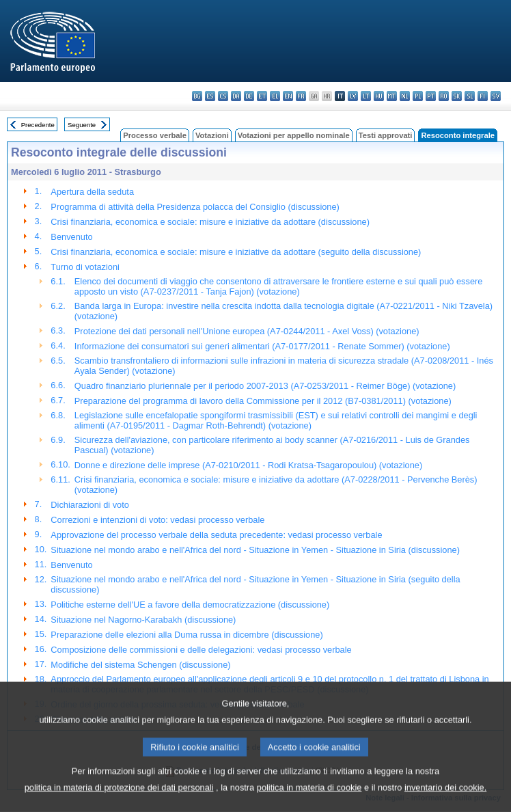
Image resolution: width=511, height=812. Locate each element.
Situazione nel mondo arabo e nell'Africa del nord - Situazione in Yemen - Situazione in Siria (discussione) (255, 550)
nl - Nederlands (405, 96)
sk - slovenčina (457, 96)
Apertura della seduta (92, 192)
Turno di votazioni (85, 267)
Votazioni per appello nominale (294, 135)
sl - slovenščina (470, 96)
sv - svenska (496, 96)
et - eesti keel (262, 96)
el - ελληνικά (275, 96)
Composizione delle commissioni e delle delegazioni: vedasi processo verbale (201, 650)
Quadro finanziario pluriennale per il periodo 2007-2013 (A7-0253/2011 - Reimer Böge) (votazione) (265, 386)
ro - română (444, 96)
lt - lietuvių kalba (366, 96)
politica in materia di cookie (309, 802)
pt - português (431, 96)
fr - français (301, 96)
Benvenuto (71, 237)
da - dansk (236, 96)
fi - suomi (483, 96)
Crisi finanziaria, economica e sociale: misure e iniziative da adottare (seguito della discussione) (236, 252)
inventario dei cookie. (445, 802)
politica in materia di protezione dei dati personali (119, 802)
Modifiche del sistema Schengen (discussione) (140, 665)
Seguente (82, 125)
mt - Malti (392, 96)
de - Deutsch (249, 96)
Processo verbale (155, 135)
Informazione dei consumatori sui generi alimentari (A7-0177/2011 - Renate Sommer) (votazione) (262, 346)
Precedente (38, 125)
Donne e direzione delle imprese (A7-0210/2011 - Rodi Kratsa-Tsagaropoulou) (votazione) (248, 465)
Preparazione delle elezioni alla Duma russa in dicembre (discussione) (187, 635)
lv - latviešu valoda (353, 96)
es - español (210, 96)
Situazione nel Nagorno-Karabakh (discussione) (143, 620)
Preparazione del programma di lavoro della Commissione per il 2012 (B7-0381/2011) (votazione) (263, 401)
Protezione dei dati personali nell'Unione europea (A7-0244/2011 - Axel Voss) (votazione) (247, 331)
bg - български (197, 96)
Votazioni (212, 135)
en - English (288, 96)
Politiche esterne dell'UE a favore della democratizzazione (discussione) (190, 605)
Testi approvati (386, 135)
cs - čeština (223, 96)
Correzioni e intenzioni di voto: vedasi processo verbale (157, 520)
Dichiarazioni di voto (90, 505)
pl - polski (418, 96)
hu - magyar (379, 96)
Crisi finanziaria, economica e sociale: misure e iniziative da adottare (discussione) (210, 222)
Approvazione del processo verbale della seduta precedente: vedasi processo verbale (216, 535)
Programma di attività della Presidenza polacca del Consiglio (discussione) (195, 207)
